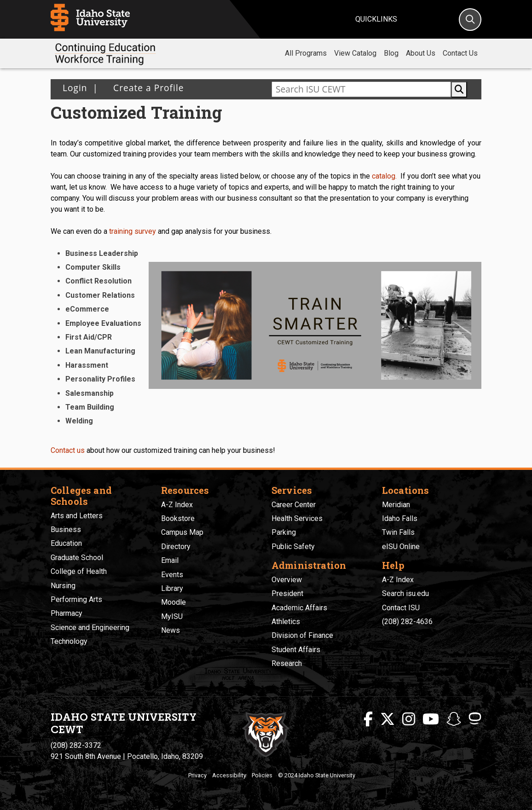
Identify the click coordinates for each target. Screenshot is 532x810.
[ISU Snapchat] (454, 719)
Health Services (297, 518)
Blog (391, 53)
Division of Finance (302, 635)
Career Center (294, 505)
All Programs (306, 53)
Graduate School (77, 558)
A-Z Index (177, 505)
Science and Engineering (90, 628)
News (171, 630)
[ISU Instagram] (409, 719)
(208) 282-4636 (407, 622)
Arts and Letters (77, 516)
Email (170, 560)
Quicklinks (376, 19)
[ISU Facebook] (368, 719)
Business (66, 529)
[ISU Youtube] (431, 719)
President (287, 593)
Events (172, 575)
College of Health (79, 571)
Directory (176, 547)
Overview (287, 580)
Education (66, 543)
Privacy (197, 775)
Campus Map (182, 532)
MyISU (172, 616)
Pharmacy (66, 613)
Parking (284, 532)
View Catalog (355, 53)
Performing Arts (76, 599)
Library (172, 588)
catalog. (384, 176)
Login (75, 88)
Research (287, 663)
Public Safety (293, 547)
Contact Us (460, 53)
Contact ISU (401, 608)
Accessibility (229, 775)
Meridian (396, 505)
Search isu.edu (405, 593)
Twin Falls (398, 532)
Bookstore (178, 518)
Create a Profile (146, 88)
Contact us (68, 450)
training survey (133, 231)
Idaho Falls (400, 518)
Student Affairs (296, 650)
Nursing (63, 586)
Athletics (286, 622)
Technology (69, 641)
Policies (262, 775)
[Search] (470, 20)
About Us (421, 53)
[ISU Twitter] (387, 719)
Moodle (173, 602)
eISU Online (401, 547)
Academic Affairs (299, 608)
